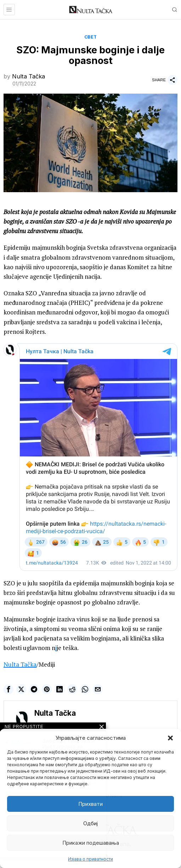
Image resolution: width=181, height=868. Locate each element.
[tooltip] (9, 689)
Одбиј (90, 823)
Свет (91, 37)
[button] (170, 738)
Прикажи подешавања (91, 843)
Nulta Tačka (29, 76)
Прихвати (90, 804)
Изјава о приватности (90, 859)
